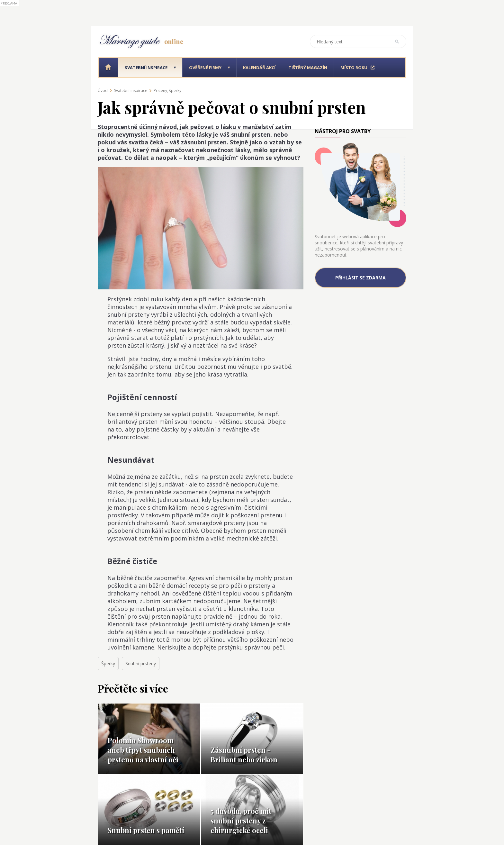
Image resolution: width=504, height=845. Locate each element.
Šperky (108, 663)
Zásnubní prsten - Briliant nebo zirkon (244, 755)
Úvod (103, 91)
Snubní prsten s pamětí (146, 830)
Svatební (146, 68)
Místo (354, 68)
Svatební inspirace (131, 91)
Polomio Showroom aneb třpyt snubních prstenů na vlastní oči (143, 750)
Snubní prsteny (141, 663)
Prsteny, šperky (167, 91)
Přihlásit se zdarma (360, 278)
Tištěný (308, 68)
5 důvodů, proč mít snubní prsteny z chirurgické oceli (241, 821)
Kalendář (259, 68)
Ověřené (205, 68)
